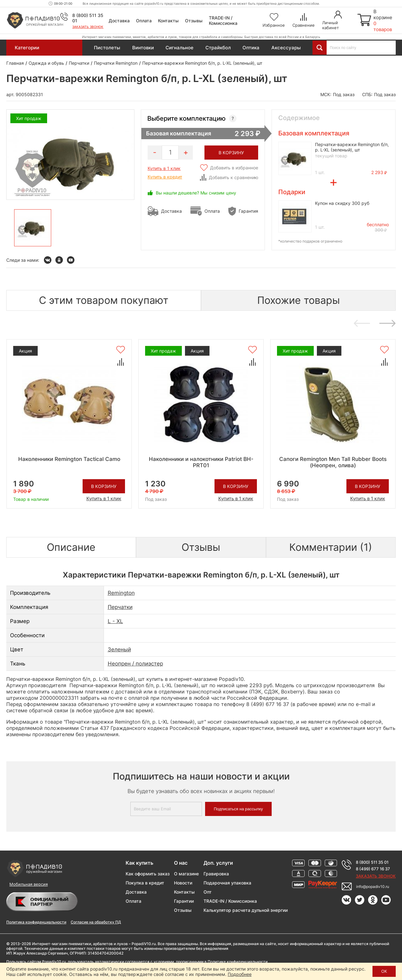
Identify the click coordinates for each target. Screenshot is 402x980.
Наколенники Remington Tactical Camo (69, 459)
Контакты (168, 21)
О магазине (186, 874)
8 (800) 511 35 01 (372, 862)
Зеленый (119, 649)
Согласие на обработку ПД (96, 922)
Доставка (119, 21)
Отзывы (194, 21)
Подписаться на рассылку (238, 809)
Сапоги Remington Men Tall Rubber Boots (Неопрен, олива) (333, 462)
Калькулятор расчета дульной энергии (246, 910)
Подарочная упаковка (227, 883)
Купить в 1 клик (164, 168)
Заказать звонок (88, 27)
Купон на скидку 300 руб (342, 203)
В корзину (104, 486)
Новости (183, 883)
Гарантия (248, 211)
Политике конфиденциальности (238, 962)
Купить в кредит (165, 177)
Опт (208, 892)
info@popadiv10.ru (373, 887)
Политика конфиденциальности (36, 922)
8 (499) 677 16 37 (373, 869)
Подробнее (240, 974)
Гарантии (184, 901)
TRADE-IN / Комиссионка (223, 20)
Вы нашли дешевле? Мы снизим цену (196, 193)
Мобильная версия (29, 884)
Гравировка (216, 874)
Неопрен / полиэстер (135, 664)
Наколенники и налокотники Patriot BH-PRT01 (201, 462)
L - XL (115, 621)
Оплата (144, 21)
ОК (384, 971)
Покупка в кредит (145, 883)
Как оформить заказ (148, 874)
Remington (121, 593)
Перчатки (120, 607)
